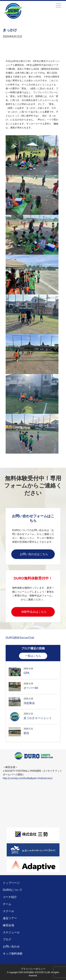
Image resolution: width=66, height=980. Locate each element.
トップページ (11, 883)
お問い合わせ (11, 946)
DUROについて (13, 890)
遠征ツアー (10, 918)
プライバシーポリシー (33, 969)
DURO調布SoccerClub (20, 638)
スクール (8, 911)
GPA (26, 673)
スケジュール (11, 932)
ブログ (7, 939)
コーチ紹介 (10, 897)
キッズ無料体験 (13, 954)
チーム (7, 904)
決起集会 (29, 703)
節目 (26, 733)
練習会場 (8, 925)
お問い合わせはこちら (34, 554)
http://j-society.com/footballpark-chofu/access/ (28, 778)
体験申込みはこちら (34, 612)
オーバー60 (31, 688)
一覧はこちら (33, 656)
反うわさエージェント (38, 718)
